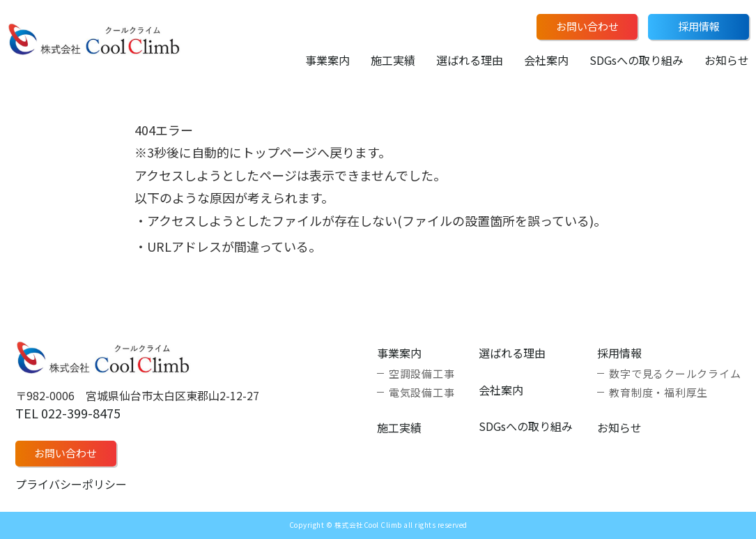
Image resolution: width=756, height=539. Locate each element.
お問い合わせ (587, 26)
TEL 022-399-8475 (68, 413)
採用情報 (699, 26)
